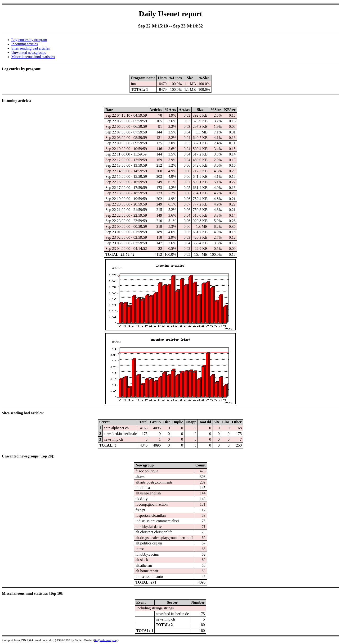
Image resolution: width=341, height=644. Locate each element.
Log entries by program (29, 40)
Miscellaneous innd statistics (33, 57)
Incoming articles (25, 44)
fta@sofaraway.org (106, 640)
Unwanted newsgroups (29, 53)
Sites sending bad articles (31, 48)
